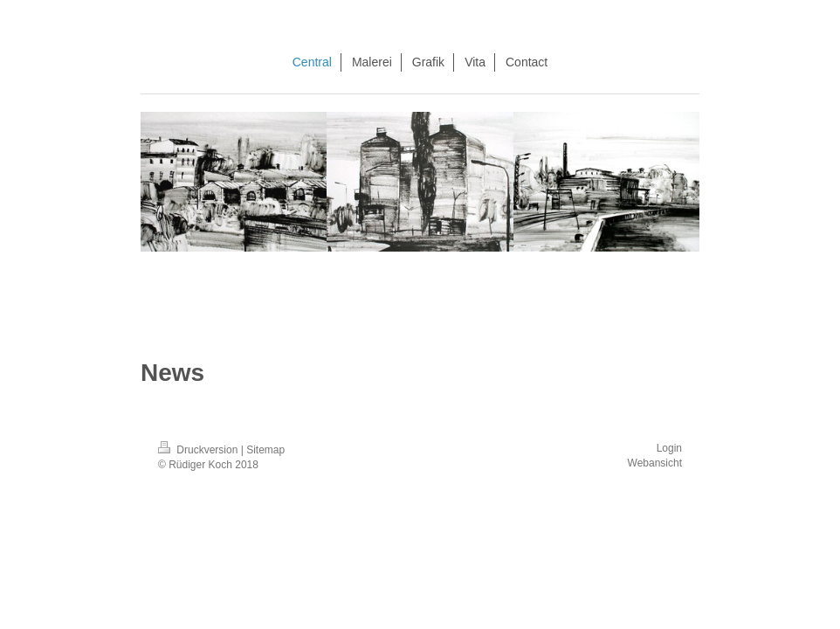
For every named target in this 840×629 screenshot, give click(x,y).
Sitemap (265, 450)
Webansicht (655, 463)
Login (669, 448)
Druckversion (200, 450)
